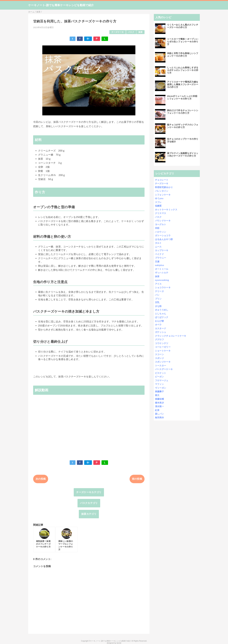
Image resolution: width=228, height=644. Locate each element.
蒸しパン (159, 414)
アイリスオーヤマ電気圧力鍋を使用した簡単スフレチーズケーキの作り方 (183, 84)
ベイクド (159, 254)
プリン (158, 299)
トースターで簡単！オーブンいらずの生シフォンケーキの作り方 (183, 42)
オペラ (158, 325)
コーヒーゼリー (163, 347)
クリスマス (161, 213)
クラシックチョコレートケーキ (171, 336)
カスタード (161, 328)
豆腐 (157, 262)
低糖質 (158, 206)
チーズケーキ (118, 32)
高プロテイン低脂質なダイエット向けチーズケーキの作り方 (183, 154)
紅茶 (157, 410)
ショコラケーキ (163, 287)
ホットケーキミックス (166, 210)
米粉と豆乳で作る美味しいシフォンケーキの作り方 (183, 55)
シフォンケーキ (163, 195)
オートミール (162, 269)
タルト (158, 243)
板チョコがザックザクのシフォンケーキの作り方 (183, 126)
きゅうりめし (162, 310)
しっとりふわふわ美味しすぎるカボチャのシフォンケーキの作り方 (183, 70)
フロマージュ (162, 380)
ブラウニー (161, 258)
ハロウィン (161, 232)
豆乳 (157, 302)
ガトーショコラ (163, 235)
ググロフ (159, 339)
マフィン (159, 384)
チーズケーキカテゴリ (89, 492)
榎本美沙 (159, 403)
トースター (161, 366)
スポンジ (159, 358)
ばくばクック (162, 317)
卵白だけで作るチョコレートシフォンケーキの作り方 (183, 112)
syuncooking (162, 280)
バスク (131, 32)
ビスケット (161, 373)
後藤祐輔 (159, 399)
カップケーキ (162, 250)
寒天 (157, 395)
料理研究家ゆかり (164, 187)
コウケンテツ (162, 343)
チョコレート (162, 180)
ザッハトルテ (162, 273)
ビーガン (159, 377)
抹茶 (141, 32)
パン (157, 295)
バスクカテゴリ (89, 503)
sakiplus (160, 265)
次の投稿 (41, 479)
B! (88, 39)
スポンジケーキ (163, 362)
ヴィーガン (161, 388)
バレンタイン (162, 191)
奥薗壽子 (159, 391)
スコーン (159, 354)
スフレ (158, 202)
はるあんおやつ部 (164, 239)
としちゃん (161, 314)
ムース (158, 247)
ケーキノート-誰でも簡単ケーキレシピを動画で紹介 (61, 5)
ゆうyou (159, 198)
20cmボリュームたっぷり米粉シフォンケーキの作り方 (182, 97)
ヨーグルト (161, 224)
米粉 (157, 228)
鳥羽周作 (159, 418)
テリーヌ (159, 291)
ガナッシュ (161, 332)
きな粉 (158, 306)
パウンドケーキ (163, 221)
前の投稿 (137, 479)
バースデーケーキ (164, 369)
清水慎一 (159, 406)
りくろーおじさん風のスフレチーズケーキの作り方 (183, 26)
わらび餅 (159, 321)
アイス (158, 284)
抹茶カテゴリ (89, 514)
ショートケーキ (163, 351)
